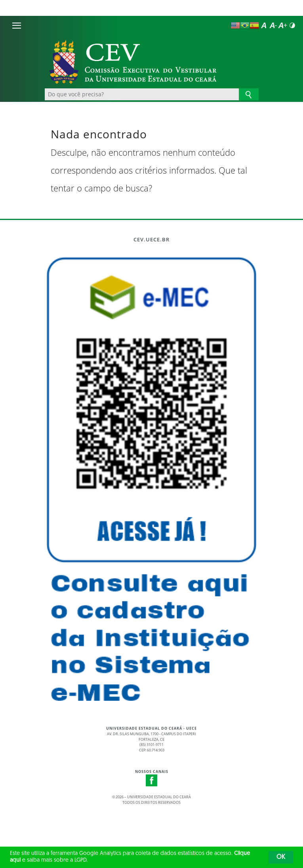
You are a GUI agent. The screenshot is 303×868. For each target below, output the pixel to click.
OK (281, 857)
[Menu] (17, 25)
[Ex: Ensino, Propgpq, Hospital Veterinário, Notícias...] (142, 94)
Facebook (152, 780)
